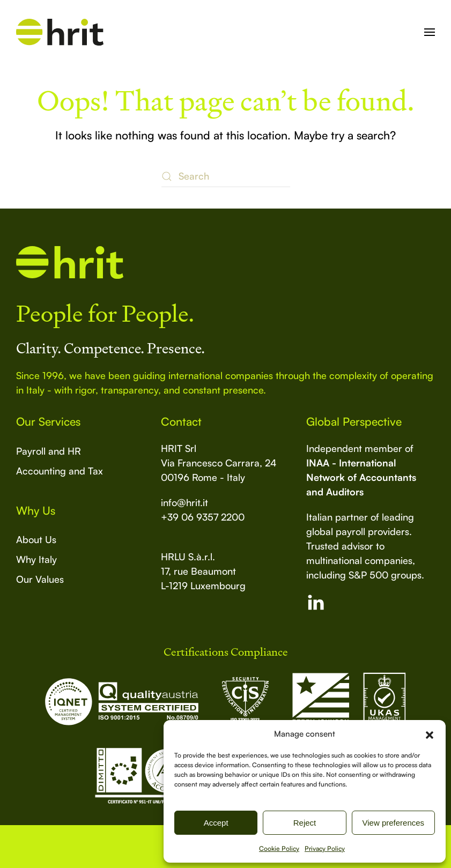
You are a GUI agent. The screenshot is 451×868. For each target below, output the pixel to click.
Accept (216, 823)
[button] (430, 734)
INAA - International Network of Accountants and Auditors (361, 477)
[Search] (226, 176)
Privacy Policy (325, 848)
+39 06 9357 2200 (203, 517)
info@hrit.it (184, 502)
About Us (36, 539)
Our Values (40, 579)
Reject (305, 823)
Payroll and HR (49, 451)
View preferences (394, 823)
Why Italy (36, 559)
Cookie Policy (279, 848)
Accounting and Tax (60, 471)
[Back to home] (60, 32)
